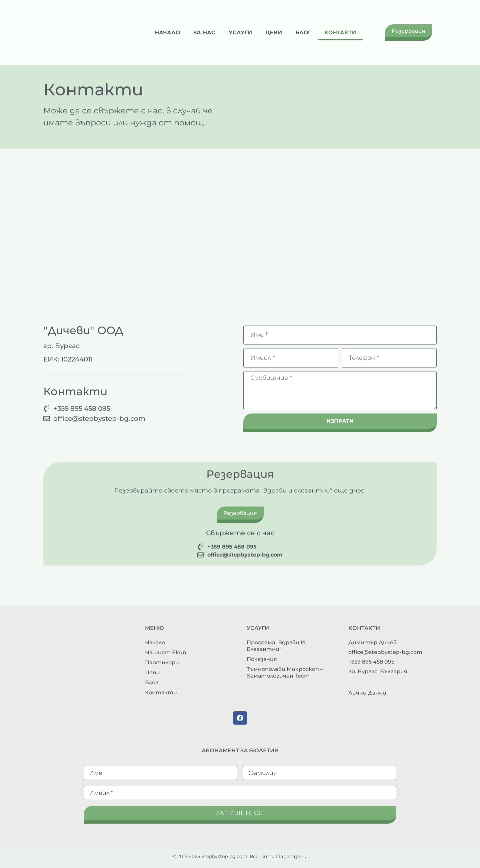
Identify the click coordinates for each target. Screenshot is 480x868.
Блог (303, 33)
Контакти (340, 33)
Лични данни (367, 693)
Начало (167, 33)
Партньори (162, 662)
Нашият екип (166, 652)
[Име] (160, 773)
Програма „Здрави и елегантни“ (276, 646)
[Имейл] (240, 793)
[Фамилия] (320, 773)
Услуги (240, 33)
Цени (274, 33)
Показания (262, 659)
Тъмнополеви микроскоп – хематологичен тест (285, 672)
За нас (204, 33)
